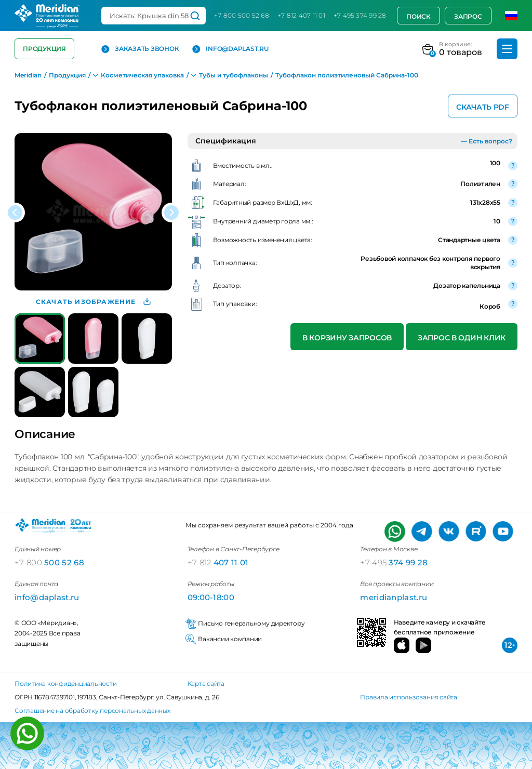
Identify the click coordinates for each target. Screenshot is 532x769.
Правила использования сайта (409, 697)
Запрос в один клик (462, 338)
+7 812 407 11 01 (301, 15)
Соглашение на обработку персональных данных (92, 711)
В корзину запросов (347, 338)
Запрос (468, 16)
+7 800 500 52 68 (242, 15)
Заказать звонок (140, 49)
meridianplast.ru (394, 597)
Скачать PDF (483, 107)
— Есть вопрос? (487, 141)
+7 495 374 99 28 (360, 15)
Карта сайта (206, 684)
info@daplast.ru (230, 49)
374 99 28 (394, 562)
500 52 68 (49, 562)
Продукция (44, 49)
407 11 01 (218, 562)
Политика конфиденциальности (66, 684)
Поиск (418, 16)
